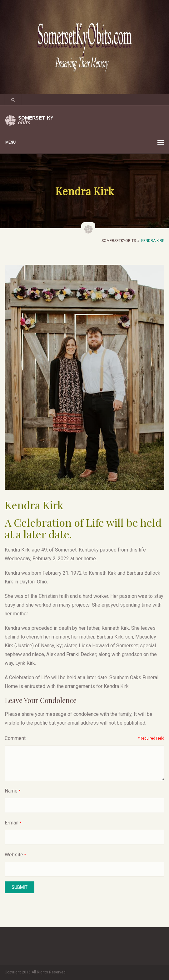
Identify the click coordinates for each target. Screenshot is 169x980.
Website (14, 855)
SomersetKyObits (119, 241)
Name (11, 791)
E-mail (12, 823)
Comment (15, 738)
